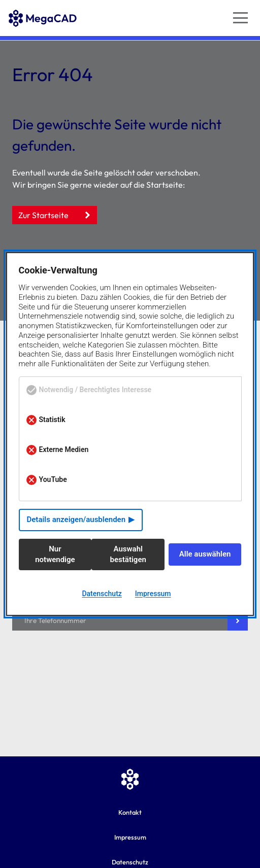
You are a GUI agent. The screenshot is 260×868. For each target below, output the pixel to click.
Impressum (130, 837)
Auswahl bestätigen (128, 554)
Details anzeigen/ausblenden (76, 519)
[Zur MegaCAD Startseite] (43, 46)
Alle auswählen (205, 554)
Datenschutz (102, 594)
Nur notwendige (55, 554)
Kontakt (130, 812)
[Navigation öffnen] (240, 18)
